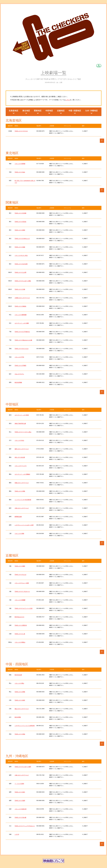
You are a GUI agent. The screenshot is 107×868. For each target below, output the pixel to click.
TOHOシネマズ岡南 (20, 692)
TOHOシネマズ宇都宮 (20, 365)
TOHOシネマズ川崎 (20, 289)
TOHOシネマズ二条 (20, 634)
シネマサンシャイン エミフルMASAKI (25, 726)
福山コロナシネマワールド (22, 709)
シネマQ (17, 834)
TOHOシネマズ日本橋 (20, 213)
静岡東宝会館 (18, 517)
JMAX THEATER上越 (20, 423)
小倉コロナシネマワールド (22, 775)
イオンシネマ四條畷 (20, 600)
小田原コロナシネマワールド (22, 298)
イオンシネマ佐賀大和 (21, 809)
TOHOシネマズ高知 (20, 734)
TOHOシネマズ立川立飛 (21, 264)
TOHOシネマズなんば (20, 575)
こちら (68, 100)
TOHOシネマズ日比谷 (20, 222)
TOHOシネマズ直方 (20, 792)
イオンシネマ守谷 (19, 357)
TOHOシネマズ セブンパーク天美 (24, 608)
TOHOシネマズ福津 (20, 800)
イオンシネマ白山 (19, 440)
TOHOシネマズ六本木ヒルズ (22, 239)
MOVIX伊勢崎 (18, 382)
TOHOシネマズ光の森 (20, 817)
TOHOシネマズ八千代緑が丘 (22, 332)
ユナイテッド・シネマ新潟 (22, 415)
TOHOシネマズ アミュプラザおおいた (25, 826)
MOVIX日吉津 (18, 675)
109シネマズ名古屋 (20, 457)
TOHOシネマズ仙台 (20, 172)
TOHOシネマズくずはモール (22, 591)
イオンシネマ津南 (19, 533)
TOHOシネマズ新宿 (20, 230)
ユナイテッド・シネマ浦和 (22, 323)
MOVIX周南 (18, 717)
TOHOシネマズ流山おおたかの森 (23, 340)
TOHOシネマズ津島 (20, 491)
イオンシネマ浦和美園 (21, 315)
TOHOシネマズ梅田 (20, 566)
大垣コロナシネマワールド (22, 508)
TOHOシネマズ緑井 (20, 700)
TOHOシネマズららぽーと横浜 (23, 281)
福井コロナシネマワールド (22, 449)
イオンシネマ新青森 (20, 164)
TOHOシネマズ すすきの (21, 131)
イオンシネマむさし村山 (21, 255)
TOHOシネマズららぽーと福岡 (23, 767)
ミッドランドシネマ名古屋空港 (23, 500)
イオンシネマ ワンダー (21, 466)
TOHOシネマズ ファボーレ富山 (23, 432)
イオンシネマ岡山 (19, 683)
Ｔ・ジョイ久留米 (19, 784)
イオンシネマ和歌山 (20, 642)
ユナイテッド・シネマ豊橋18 (22, 474)
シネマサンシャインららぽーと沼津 (24, 525)
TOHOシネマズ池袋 (20, 247)
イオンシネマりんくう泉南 (22, 583)
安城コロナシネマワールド (22, 483)
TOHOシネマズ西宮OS (21, 625)
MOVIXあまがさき (19, 617)
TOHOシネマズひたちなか (22, 349)
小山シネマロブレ (19, 374)
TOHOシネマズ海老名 (20, 306)
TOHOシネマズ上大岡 (20, 272)
